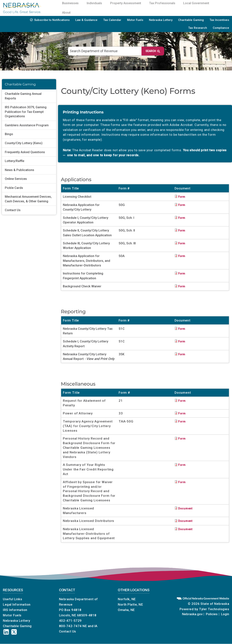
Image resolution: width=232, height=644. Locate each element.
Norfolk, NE (127, 599)
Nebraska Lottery (161, 20)
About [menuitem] (67, 13)
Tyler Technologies (214, 609)
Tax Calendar (112, 20)
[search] (114, 51)
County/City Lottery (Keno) (24, 143)
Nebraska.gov (192, 614)
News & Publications (20, 170)
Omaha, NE (126, 610)
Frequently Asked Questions (25, 152)
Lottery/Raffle (15, 161)
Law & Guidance (86, 20)
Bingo (9, 134)
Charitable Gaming (191, 20)
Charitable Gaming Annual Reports (23, 96)
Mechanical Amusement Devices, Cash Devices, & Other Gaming (28, 199)
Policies (212, 614)
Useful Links (12, 599)
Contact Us (13, 210)
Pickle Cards (14, 188)
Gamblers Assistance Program (27, 125)
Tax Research (198, 28)
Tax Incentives (219, 20)
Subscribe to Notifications (52, 20)
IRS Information (15, 610)
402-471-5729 (70, 621)
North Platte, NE (130, 604)
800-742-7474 (70, 626)
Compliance (221, 28)
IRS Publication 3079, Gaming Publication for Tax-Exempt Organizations (26, 112)
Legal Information (17, 604)
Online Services (16, 179)
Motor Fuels (135, 20)
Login (225, 614)
